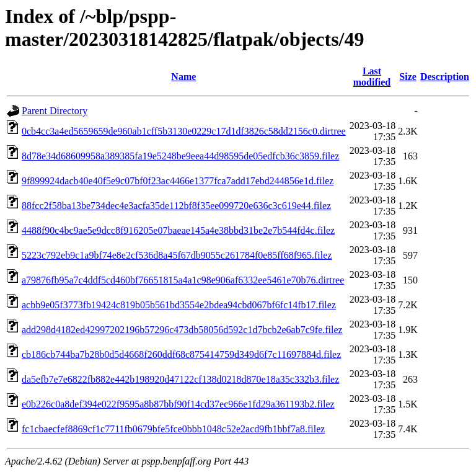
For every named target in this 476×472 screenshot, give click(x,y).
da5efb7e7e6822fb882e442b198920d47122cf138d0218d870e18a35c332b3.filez (180, 379)
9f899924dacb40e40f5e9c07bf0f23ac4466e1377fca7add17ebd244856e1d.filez (178, 181)
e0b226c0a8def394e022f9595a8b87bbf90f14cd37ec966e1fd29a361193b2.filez (178, 404)
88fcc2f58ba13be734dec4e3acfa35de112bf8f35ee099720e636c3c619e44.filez (176, 206)
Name (183, 77)
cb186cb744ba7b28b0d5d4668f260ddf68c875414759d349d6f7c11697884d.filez (181, 354)
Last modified (372, 77)
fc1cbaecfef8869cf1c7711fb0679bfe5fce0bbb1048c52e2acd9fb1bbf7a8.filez (173, 429)
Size (408, 77)
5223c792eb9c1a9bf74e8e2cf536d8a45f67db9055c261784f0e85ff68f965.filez (177, 255)
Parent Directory (55, 111)
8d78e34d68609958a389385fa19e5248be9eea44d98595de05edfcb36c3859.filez (180, 156)
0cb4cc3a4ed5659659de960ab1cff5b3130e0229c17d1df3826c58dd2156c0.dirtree (184, 131)
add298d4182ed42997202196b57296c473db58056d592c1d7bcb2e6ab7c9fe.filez (182, 330)
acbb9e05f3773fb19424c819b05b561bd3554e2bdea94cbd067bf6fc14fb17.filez (179, 305)
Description (445, 77)
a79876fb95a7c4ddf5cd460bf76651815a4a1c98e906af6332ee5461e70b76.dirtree (183, 280)
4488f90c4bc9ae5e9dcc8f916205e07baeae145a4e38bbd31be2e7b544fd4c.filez (178, 230)
